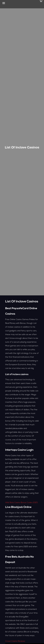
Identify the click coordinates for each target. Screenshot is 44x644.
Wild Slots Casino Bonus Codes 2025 (21, 503)
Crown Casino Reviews (15, 641)
